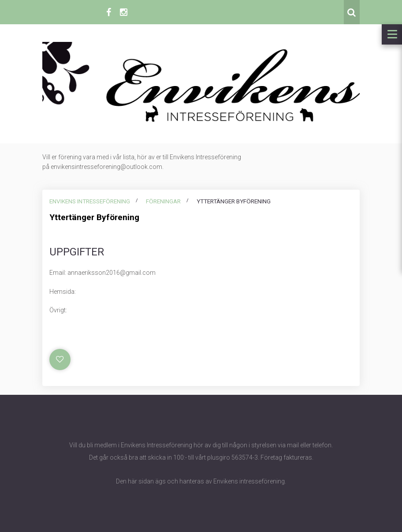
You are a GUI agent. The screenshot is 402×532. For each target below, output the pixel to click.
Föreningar (163, 201)
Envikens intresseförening (90, 201)
